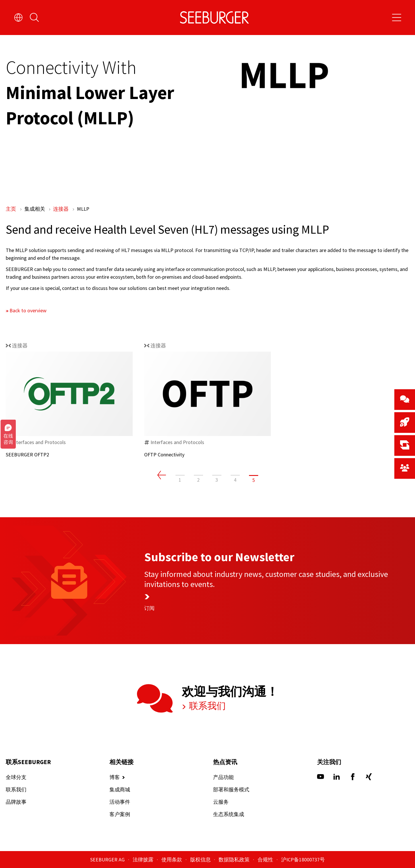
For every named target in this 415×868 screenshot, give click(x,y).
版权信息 (201, 860)
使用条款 (172, 860)
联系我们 (206, 706)
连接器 (61, 209)
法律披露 (144, 860)
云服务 (221, 802)
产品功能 (223, 777)
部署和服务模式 (231, 790)
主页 (11, 209)
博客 (115, 777)
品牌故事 (16, 802)
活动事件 (120, 802)
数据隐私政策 (235, 860)
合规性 (266, 860)
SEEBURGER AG (108, 860)
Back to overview (28, 310)
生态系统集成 (229, 814)
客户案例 (120, 814)
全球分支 (16, 777)
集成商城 (120, 790)
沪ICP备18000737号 (303, 860)
